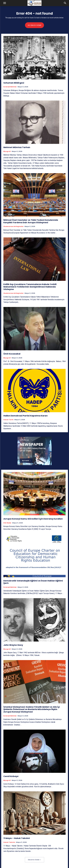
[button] (5, 3)
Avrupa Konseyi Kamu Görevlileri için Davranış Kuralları (33, 519)
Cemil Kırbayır (11, 776)
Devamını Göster (34, 860)
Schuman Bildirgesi (14, 83)
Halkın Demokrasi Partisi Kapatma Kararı (26, 416)
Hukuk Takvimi (9, 842)
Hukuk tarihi (8, 420)
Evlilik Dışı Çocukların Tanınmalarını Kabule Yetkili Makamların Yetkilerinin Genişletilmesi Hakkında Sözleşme (30, 287)
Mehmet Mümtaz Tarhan (17, 147)
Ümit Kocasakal (12, 354)
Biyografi (7, 151)
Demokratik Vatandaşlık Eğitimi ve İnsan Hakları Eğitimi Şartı (33, 582)
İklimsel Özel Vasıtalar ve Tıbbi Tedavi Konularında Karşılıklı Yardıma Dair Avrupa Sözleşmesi (31, 221)
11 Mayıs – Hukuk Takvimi (17, 838)
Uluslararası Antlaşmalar (14, 226)
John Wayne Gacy (13, 645)
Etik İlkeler (7, 523)
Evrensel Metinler (10, 87)
